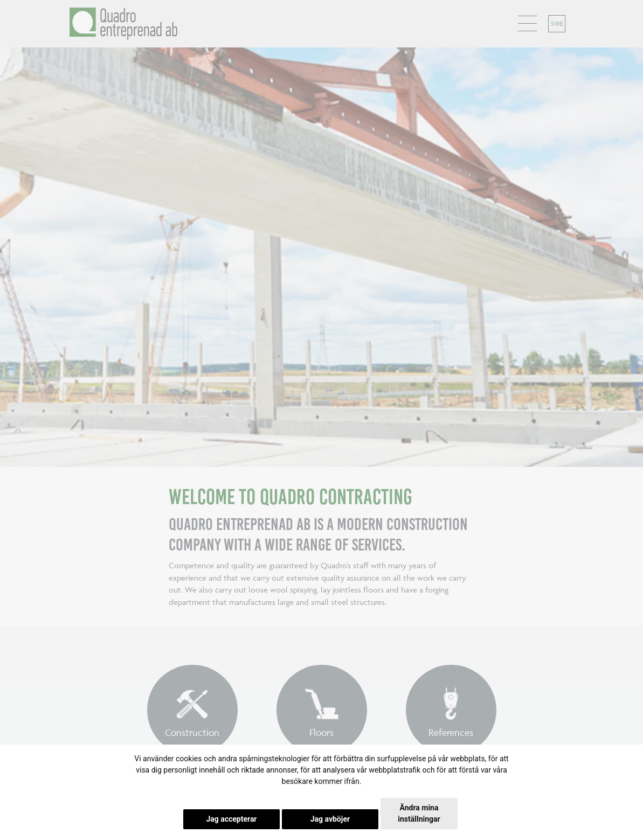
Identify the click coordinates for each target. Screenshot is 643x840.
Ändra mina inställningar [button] (419, 813)
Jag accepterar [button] (231, 819)
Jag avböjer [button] (330, 819)
